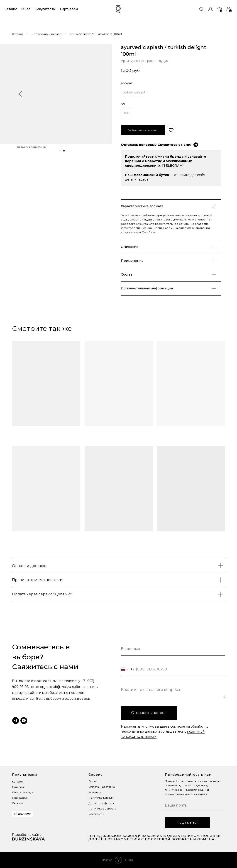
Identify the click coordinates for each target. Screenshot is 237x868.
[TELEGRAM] (173, 166)
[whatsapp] (24, 721)
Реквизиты (96, 814)
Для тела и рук (23, 792)
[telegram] (16, 721)
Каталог (11, 9)
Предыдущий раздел (46, 34)
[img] (201, 9)
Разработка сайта (27, 835)
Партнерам (69, 9)
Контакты (95, 792)
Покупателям (45, 9)
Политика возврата (102, 808)
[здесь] (144, 179)
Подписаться (187, 822)
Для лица (19, 787)
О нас (26, 9)
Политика (95, 798)
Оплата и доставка (102, 787)
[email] (195, 805)
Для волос (20, 798)
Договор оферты (101, 803)
